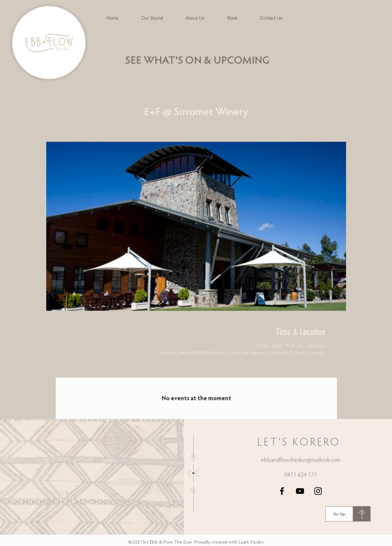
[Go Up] (339, 514)
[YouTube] (300, 491)
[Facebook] (282, 491)
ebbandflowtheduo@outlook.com (301, 460)
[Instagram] (318, 491)
